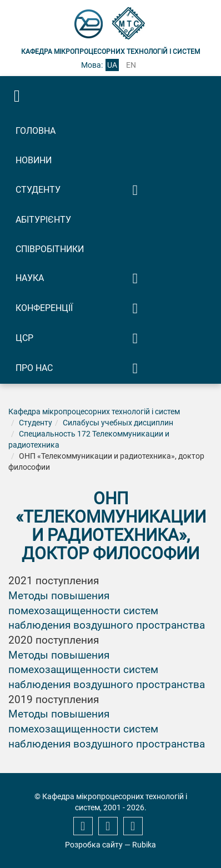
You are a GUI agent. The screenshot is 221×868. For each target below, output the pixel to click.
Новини (34, 160)
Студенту (38, 190)
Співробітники (50, 249)
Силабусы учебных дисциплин (118, 423)
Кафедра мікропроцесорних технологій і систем (94, 412)
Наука (30, 278)
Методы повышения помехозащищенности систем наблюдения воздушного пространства (107, 611)
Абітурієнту (43, 220)
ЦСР (24, 338)
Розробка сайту (94, 845)
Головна (36, 131)
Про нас (34, 368)
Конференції (44, 308)
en (131, 65)
